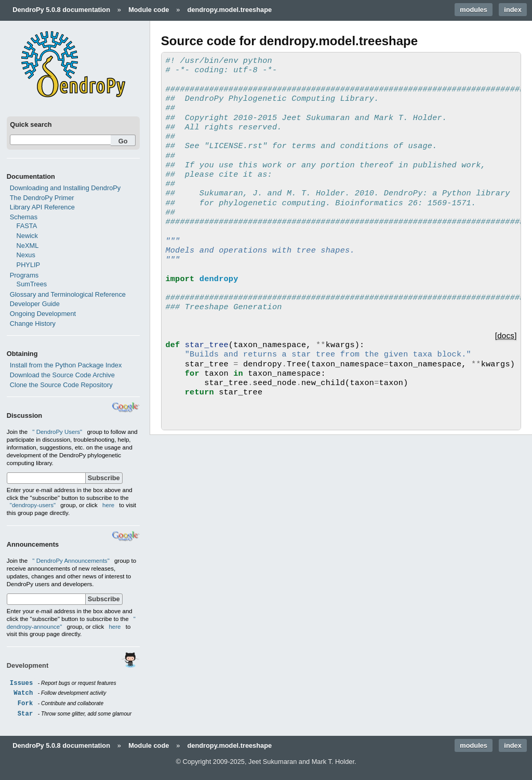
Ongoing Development (43, 314)
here (108, 505)
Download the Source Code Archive (62, 375)
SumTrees (32, 284)
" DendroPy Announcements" (72, 561)
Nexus (26, 255)
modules (474, 10)
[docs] (506, 335)
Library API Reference (42, 207)
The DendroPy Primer (42, 198)
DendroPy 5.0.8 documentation (61, 10)
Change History (33, 323)
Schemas (24, 217)
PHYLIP (29, 265)
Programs (24, 275)
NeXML (28, 246)
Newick (27, 236)
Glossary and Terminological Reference (68, 294)
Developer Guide (35, 304)
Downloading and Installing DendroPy (65, 188)
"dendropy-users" (33, 505)
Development (28, 665)
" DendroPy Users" (58, 432)
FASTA (27, 226)
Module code (149, 10)
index (513, 10)
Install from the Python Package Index (66, 365)
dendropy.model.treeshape (230, 10)
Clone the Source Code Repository (61, 385)
